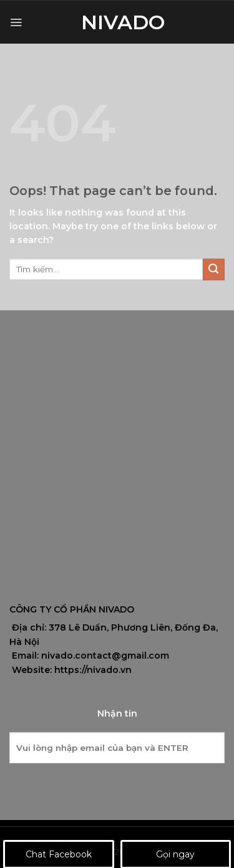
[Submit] (214, 269)
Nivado (117, 22)
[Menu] (16, 22)
